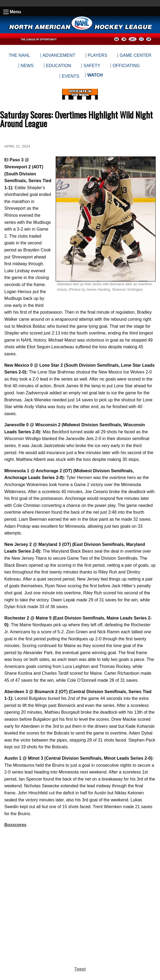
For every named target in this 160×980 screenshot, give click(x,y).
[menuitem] (95, 76)
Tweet (80, 969)
